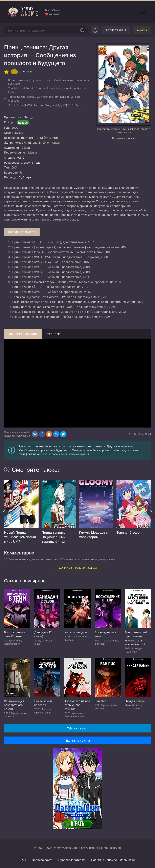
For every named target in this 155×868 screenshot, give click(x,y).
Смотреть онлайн (23, 334)
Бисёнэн (45, 143)
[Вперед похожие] (151, 512)
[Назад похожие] (4, 512)
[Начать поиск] (82, 30)
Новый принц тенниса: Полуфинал (36, 317)
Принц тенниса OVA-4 (27, 272)
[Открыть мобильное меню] (143, 12)
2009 (15, 128)
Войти (142, 30)
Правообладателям (72, 860)
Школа (33, 143)
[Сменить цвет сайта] (95, 30)
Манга (32, 152)
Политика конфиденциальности (113, 860)
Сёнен (26, 148)
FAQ (23, 860)
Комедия (21, 143)
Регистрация (116, 30)
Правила (42, 860)
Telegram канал (78, 728)
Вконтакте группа (78, 740)
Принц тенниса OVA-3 (27, 267)
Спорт (56, 143)
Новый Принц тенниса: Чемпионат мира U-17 (44, 312)
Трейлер (54, 334)
